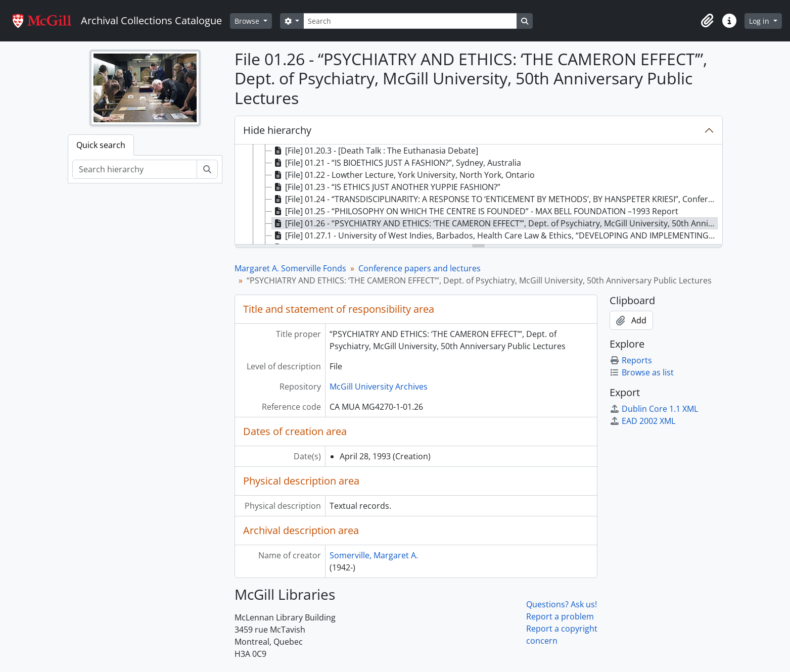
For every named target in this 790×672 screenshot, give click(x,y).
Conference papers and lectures (420, 268)
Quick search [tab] (101, 145)
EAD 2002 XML (642, 421)
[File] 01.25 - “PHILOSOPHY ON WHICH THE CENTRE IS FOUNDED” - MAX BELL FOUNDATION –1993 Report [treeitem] (475, 211)
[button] (707, 21)
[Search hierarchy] (135, 169)
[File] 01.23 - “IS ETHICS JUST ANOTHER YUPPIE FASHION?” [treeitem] (386, 187)
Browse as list (642, 372)
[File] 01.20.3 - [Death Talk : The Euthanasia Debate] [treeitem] (375, 151)
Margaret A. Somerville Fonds (290, 268)
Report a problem (560, 616)
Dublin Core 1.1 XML (654, 409)
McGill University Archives (379, 387)
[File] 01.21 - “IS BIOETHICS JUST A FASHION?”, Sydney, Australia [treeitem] (397, 163)
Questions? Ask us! (562, 604)
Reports (631, 360)
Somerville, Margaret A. (374, 555)
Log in (760, 21)
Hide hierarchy (277, 130)
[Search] (410, 21)
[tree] (479, 195)
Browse (248, 21)
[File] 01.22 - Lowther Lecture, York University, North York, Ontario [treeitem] (403, 175)
